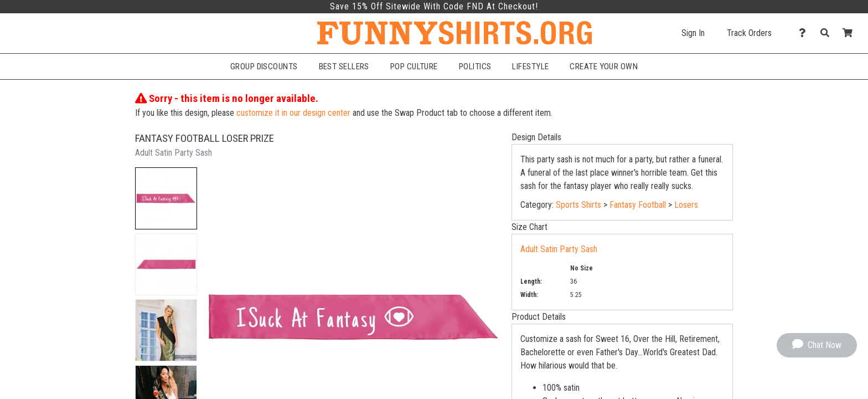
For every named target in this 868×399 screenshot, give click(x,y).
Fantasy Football (638, 205)
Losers (686, 205)
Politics (475, 66)
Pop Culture (414, 66)
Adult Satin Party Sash (559, 249)
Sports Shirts (578, 205)
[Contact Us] (805, 33)
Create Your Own (604, 66)
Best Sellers (344, 66)
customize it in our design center (293, 113)
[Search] (828, 33)
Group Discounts (264, 66)
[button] (166, 198)
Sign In (693, 33)
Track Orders (749, 33)
